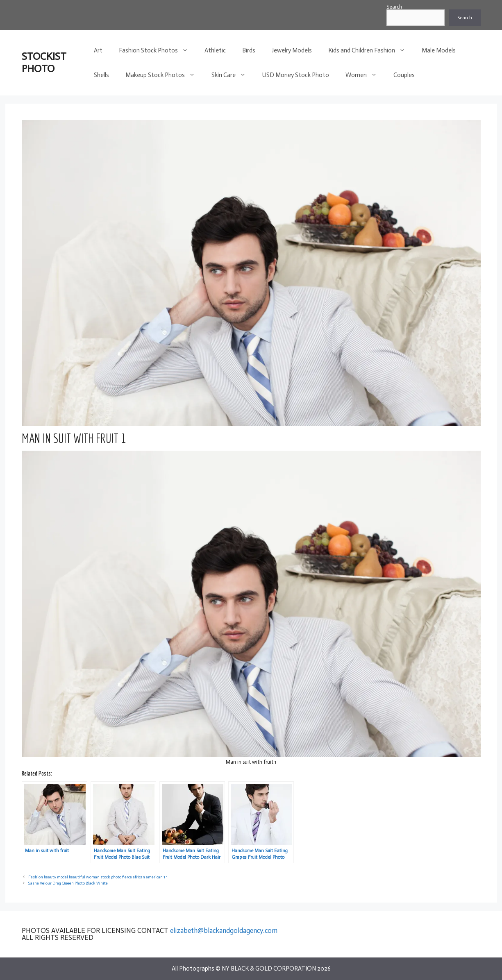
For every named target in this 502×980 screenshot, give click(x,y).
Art (98, 50)
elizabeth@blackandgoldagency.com (224, 930)
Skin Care (233, 75)
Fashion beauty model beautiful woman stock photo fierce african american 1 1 (98, 877)
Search (394, 7)
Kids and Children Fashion (371, 50)
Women (365, 75)
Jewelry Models (292, 50)
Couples (404, 75)
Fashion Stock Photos (158, 50)
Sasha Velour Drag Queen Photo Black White (68, 883)
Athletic (215, 50)
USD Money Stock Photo (296, 75)
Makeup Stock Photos (164, 75)
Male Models (439, 50)
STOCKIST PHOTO (44, 62)
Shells (101, 75)
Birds (249, 50)
